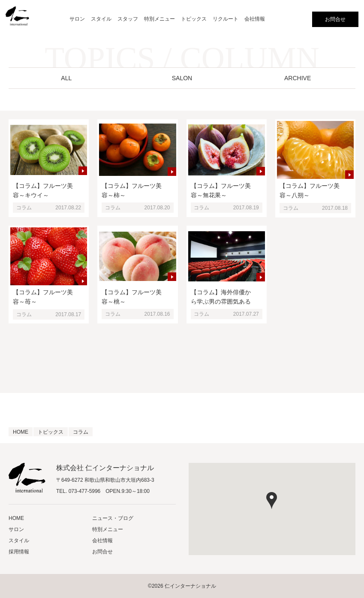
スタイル (101, 19)
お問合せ (335, 19)
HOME (16, 518)
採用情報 (19, 552)
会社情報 (255, 19)
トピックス (194, 19)
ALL (66, 78)
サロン (77, 19)
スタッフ (128, 19)
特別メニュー (159, 19)
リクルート (226, 19)
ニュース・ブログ (113, 518)
